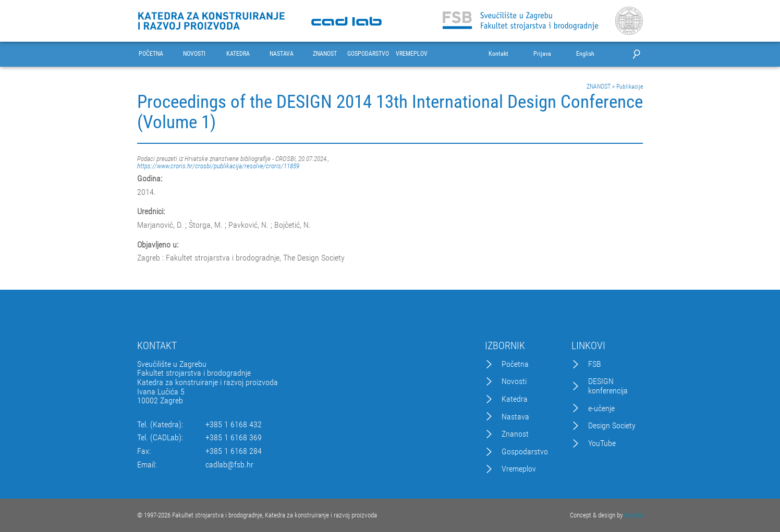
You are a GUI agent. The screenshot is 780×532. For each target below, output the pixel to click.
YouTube (602, 443)
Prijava (542, 54)
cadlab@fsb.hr (229, 465)
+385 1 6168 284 (234, 451)
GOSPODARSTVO (368, 54)
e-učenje (601, 409)
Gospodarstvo (525, 452)
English (585, 54)
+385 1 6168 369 (234, 438)
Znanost (515, 434)
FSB (595, 364)
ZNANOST (325, 54)
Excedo (633, 515)
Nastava (515, 417)
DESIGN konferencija (608, 386)
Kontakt (498, 54)
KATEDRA (238, 54)
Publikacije (630, 86)
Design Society (612, 426)
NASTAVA (282, 54)
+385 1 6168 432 (234, 425)
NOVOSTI (194, 54)
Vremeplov (519, 469)
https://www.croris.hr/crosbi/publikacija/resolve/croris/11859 (218, 166)
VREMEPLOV (412, 54)
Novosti (514, 381)
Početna (515, 364)
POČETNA (151, 54)
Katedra (515, 399)
